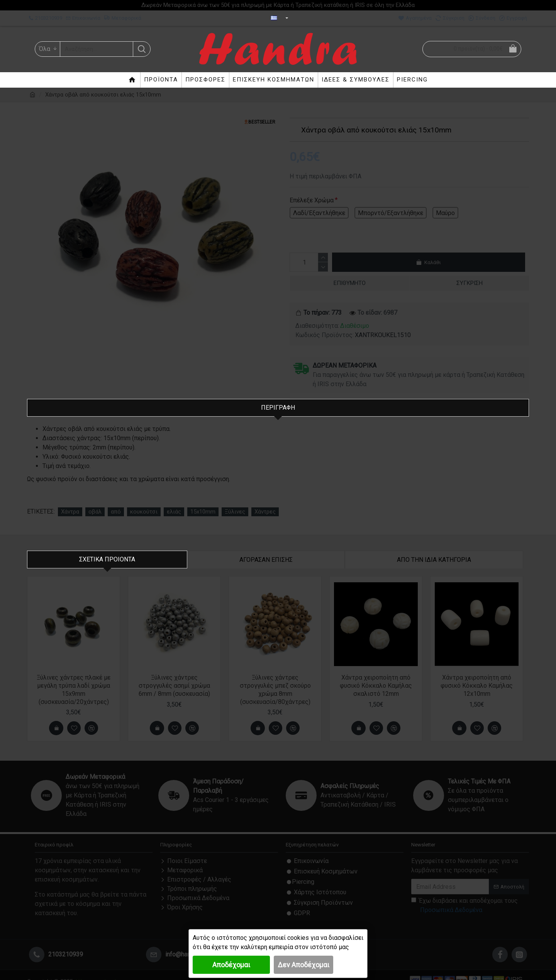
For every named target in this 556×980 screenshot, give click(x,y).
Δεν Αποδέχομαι (303, 965)
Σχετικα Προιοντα (107, 550)
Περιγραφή (278, 408)
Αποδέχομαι (231, 965)
